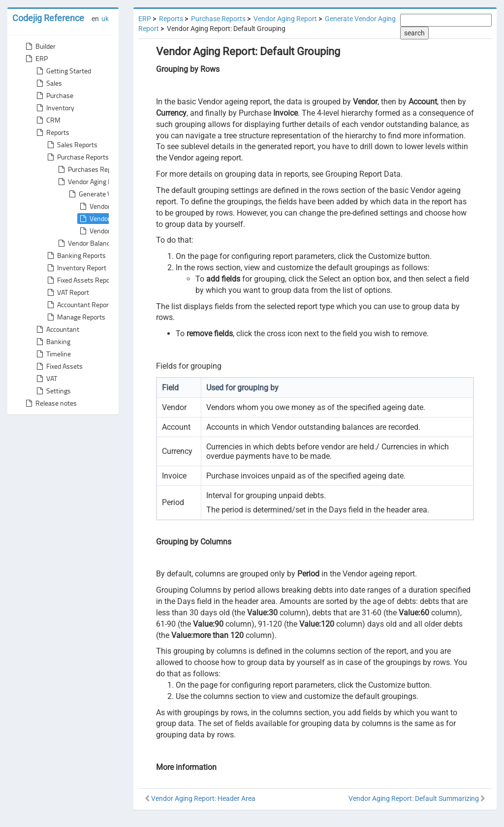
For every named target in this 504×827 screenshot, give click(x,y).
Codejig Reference (48, 18)
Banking (52, 342)
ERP (36, 59)
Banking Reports (76, 255)
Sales (48, 83)
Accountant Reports (80, 305)
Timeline (53, 354)
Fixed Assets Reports (82, 280)
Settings (53, 391)
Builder (40, 46)
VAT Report (67, 292)
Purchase (54, 95)
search (414, 33)
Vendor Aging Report (92, 182)
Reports (52, 132)
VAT (46, 379)
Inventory (54, 108)
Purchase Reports (77, 157)
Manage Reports (75, 317)
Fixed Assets (59, 366)
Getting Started (63, 71)
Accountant (57, 329)
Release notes (50, 403)
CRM (47, 120)
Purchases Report (88, 169)
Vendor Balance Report (95, 243)
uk (105, 19)
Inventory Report (76, 268)
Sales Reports (71, 145)
